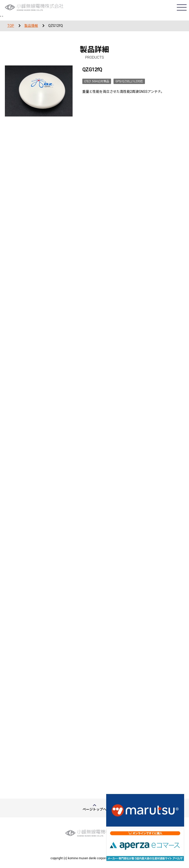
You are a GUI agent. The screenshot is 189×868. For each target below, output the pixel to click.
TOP (11, 26)
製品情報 (31, 26)
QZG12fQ (56, 26)
